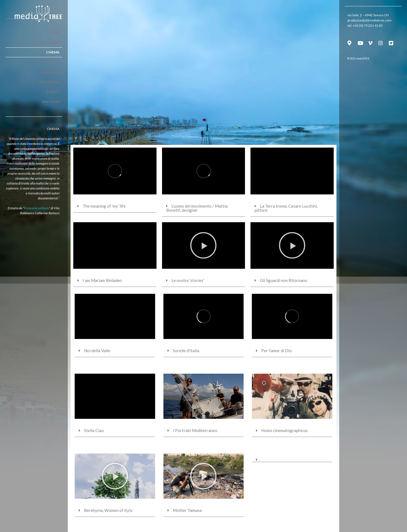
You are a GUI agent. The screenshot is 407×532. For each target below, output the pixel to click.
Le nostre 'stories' (188, 280)
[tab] (115, 206)
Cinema (53, 52)
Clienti (53, 92)
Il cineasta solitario (37, 208)
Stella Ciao (94, 430)
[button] (203, 245)
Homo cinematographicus (285, 430)
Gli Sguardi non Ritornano (284, 280)
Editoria (51, 72)
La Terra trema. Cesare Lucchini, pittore (286, 208)
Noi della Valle (97, 351)
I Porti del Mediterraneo (195, 430)
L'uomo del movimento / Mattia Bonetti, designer (197, 208)
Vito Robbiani (47, 42)
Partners (51, 102)
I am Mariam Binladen (102, 280)
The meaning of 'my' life (104, 206)
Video (51, 62)
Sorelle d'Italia (186, 351)
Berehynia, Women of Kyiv (108, 510)
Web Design (49, 82)
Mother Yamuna (187, 510)
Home (54, 32)
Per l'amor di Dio (277, 351)
